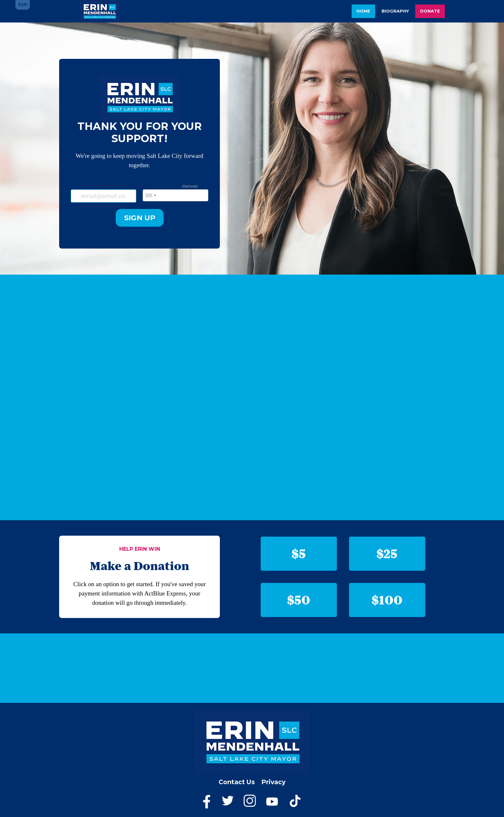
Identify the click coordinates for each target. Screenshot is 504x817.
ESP (23, 5)
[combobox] (150, 195)
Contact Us (237, 782)
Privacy (273, 782)
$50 (299, 600)
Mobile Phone (175, 192)
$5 (299, 554)
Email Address (104, 193)
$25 (387, 554)
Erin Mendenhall (99, 11)
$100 (387, 600)
